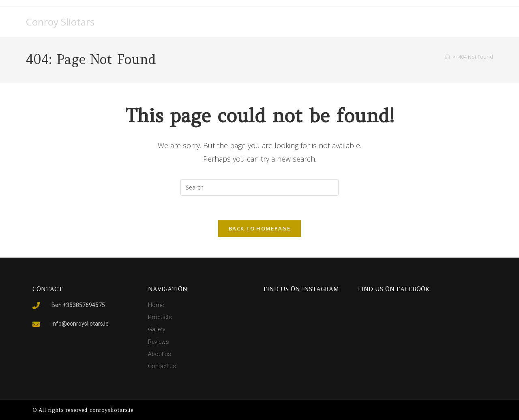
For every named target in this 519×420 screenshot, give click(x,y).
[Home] (447, 57)
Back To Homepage (259, 228)
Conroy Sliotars (60, 22)
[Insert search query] (259, 188)
